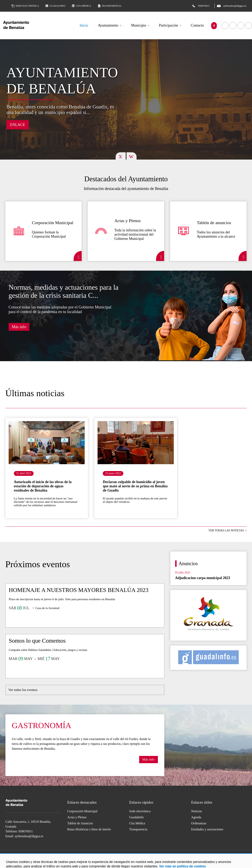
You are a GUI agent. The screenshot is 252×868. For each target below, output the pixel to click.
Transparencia (109, 6)
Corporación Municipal (82, 811)
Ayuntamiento (108, 25)
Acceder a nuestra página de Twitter (241, 26)
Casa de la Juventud (47, 608)
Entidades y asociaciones (207, 829)
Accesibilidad (60, 864)
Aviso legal (20, 864)
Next (132, 156)
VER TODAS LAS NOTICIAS (226, 530)
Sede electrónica (25, 6)
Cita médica (81, 6)
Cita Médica (137, 823)
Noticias (197, 811)
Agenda (196, 817)
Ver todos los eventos (23, 690)
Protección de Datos (81, 864)
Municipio (139, 25)
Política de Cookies (39, 864)
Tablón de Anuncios (80, 823)
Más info (19, 327)
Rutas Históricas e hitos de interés (89, 829)
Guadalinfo (55, 6)
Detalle (78, 256)
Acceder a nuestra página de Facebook (225, 26)
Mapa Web (101, 864)
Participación (168, 25)
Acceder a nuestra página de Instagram (138, 855)
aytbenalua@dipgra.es (29, 836)
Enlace (18, 125)
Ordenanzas (199, 823)
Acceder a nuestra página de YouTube (233, 26)
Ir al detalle (47, 443)
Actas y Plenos (77, 817)
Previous (121, 156)
